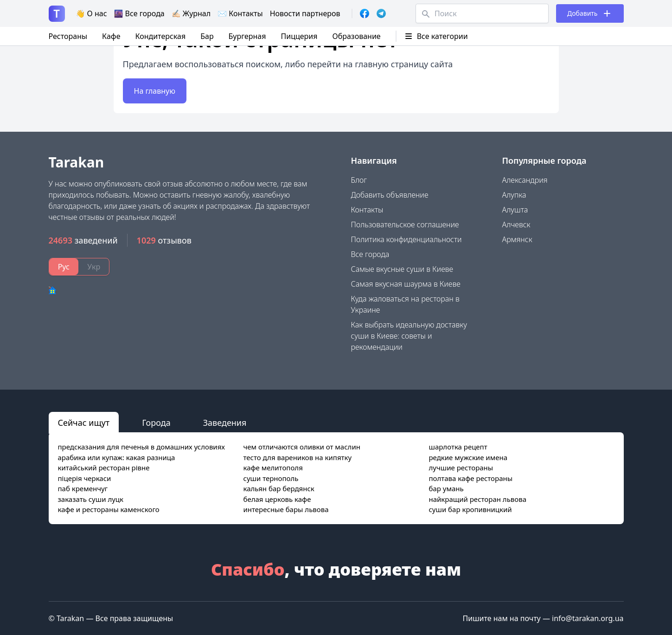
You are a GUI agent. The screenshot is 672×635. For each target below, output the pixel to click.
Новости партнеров (305, 13)
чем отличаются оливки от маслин (301, 447)
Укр (94, 267)
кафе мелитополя (273, 468)
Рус (64, 267)
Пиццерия (299, 36)
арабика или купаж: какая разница (117, 457)
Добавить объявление (390, 195)
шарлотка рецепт (458, 447)
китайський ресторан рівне (104, 468)
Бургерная (247, 36)
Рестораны (68, 36)
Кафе (111, 36)
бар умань (446, 488)
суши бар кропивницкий (470, 509)
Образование (356, 36)
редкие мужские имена (468, 457)
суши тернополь (271, 478)
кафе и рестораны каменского (109, 509)
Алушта (515, 210)
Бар (207, 36)
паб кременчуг (83, 488)
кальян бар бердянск (278, 488)
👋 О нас (92, 13)
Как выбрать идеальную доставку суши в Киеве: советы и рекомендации (409, 336)
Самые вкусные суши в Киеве (402, 269)
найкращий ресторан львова (477, 499)
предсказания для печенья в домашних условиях (141, 447)
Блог (359, 180)
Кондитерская (160, 36)
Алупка (514, 195)
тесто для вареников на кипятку (297, 457)
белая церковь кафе (277, 499)
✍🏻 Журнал (191, 13)
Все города (370, 254)
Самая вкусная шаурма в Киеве (406, 284)
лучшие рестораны (461, 468)
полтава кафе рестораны (470, 478)
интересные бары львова (286, 509)
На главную (155, 91)
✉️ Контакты (240, 13)
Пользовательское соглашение (405, 224)
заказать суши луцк (91, 499)
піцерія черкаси (85, 478)
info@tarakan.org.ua (588, 618)
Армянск (517, 239)
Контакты (367, 210)
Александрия (525, 180)
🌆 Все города (139, 13)
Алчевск (516, 224)
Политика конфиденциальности (406, 239)
